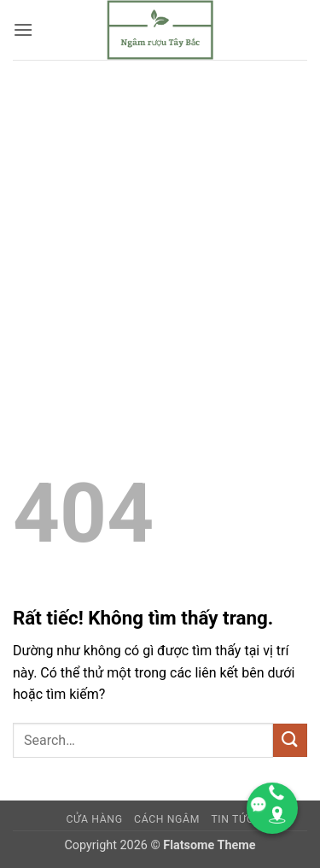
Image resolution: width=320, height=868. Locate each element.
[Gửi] (290, 740)
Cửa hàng (94, 819)
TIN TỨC (232, 819)
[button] (23, 29)
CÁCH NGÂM (167, 819)
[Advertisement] (160, 229)
